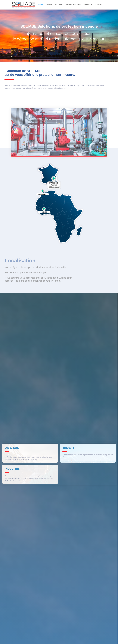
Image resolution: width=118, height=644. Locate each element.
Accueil (41, 5)
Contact (99, 5)
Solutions (59, 5)
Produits (87, 5)
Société (49, 5)
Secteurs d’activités (73, 5)
